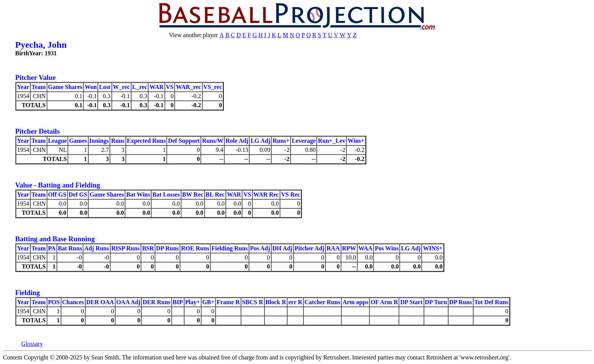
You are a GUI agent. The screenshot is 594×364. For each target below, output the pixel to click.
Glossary (32, 344)
